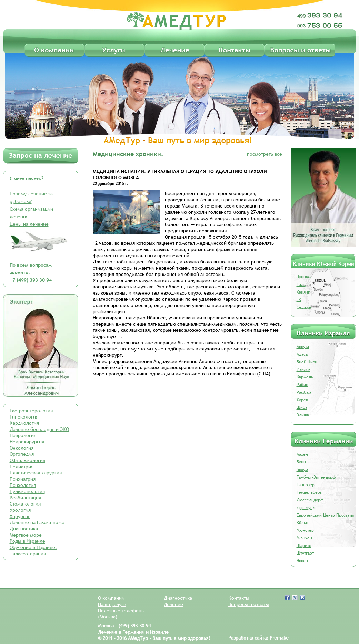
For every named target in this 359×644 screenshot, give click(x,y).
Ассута (303, 347)
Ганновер (306, 485)
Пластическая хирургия (36, 473)
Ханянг (303, 292)
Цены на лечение (29, 224)
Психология (23, 485)
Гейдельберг (309, 492)
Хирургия (20, 516)
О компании (111, 598)
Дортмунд (306, 508)
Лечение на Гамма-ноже (37, 522)
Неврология (23, 435)
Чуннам (304, 277)
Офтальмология (27, 460)
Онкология (22, 448)
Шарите (304, 546)
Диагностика (24, 529)
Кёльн (302, 523)
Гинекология (24, 417)
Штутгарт (305, 553)
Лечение (173, 604)
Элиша (303, 415)
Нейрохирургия (27, 442)
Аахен (302, 454)
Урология (20, 510)
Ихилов (303, 369)
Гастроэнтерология (31, 411)
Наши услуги (112, 604)
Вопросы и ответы (249, 604)
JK (299, 300)
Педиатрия (22, 467)
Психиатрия (23, 479)
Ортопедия (22, 454)
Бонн (301, 462)
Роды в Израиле (27, 541)
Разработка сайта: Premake (258, 638)
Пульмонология (27, 491)
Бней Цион (307, 362)
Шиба (302, 407)
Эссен (302, 561)
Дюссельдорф (310, 500)
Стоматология (25, 504)
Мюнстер (305, 530)
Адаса (302, 354)
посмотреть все (265, 154)
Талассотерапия (28, 554)
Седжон (304, 307)
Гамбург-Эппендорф (316, 477)
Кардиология (24, 423)
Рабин (302, 385)
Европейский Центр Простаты (325, 515)
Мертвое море (26, 535)
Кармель (305, 377)
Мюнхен (304, 538)
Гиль (301, 285)
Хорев (302, 400)
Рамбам (304, 392)
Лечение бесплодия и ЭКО (39, 429)
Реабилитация (25, 498)
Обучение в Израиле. (33, 547)
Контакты (239, 598)
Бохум (302, 470)
